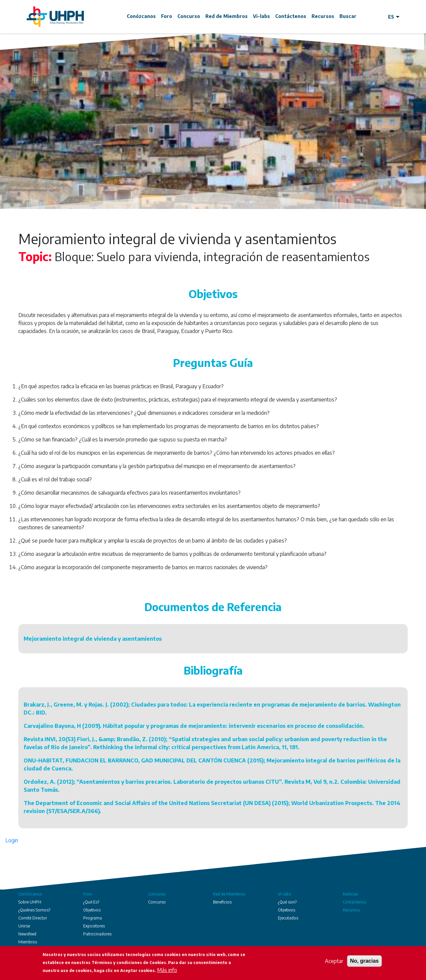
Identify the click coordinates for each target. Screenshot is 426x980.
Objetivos (92, 910)
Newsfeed (27, 934)
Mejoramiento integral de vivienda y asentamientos (93, 639)
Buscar (348, 16)
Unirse (24, 926)
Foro (167, 16)
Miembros (28, 942)
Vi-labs (261, 16)
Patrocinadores (97, 934)
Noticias (350, 894)
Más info (167, 970)
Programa (93, 918)
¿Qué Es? (91, 902)
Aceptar (334, 961)
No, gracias (364, 961)
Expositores (94, 926)
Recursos (323, 16)
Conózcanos (141, 16)
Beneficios (222, 902)
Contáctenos (291, 16)
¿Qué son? (287, 902)
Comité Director (33, 918)
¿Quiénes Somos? (34, 910)
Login (12, 840)
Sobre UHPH (30, 902)
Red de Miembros (226, 16)
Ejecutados (288, 918)
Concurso (189, 16)
